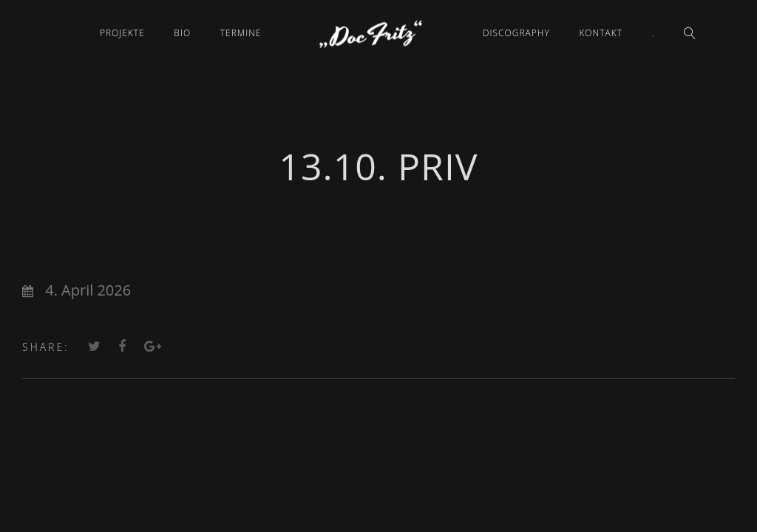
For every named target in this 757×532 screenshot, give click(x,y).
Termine (241, 33)
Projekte (122, 33)
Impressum (378, 448)
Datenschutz (378, 467)
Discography (516, 33)
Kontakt (601, 33)
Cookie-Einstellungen (379, 506)
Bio (182, 33)
